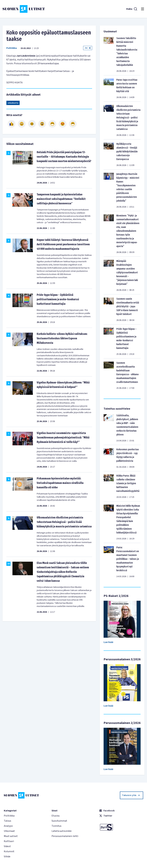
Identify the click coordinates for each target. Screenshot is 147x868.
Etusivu (56, 816)
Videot (7, 846)
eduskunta (13, 103)
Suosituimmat (59, 821)
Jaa (88, 48)
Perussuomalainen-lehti (65, 836)
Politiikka (12, 48)
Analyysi (8, 826)
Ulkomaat (9, 831)
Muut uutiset (11, 836)
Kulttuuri (9, 841)
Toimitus (57, 826)
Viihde (7, 857)
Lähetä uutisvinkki (62, 831)
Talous (8, 821)
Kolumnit (9, 851)
